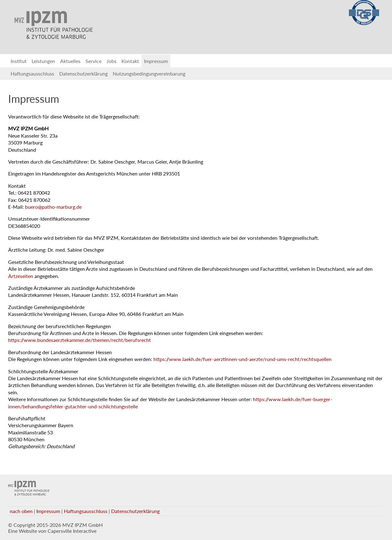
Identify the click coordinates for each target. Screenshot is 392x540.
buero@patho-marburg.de (53, 207)
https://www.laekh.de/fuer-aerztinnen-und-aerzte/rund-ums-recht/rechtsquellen (242, 359)
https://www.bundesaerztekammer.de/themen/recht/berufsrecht (80, 340)
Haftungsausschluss (32, 73)
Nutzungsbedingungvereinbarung (149, 73)
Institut (19, 61)
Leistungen (43, 61)
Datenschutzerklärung (83, 73)
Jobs (111, 61)
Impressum (156, 61)
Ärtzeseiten (21, 276)
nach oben (21, 511)
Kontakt (130, 61)
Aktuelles (70, 61)
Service (93, 61)
